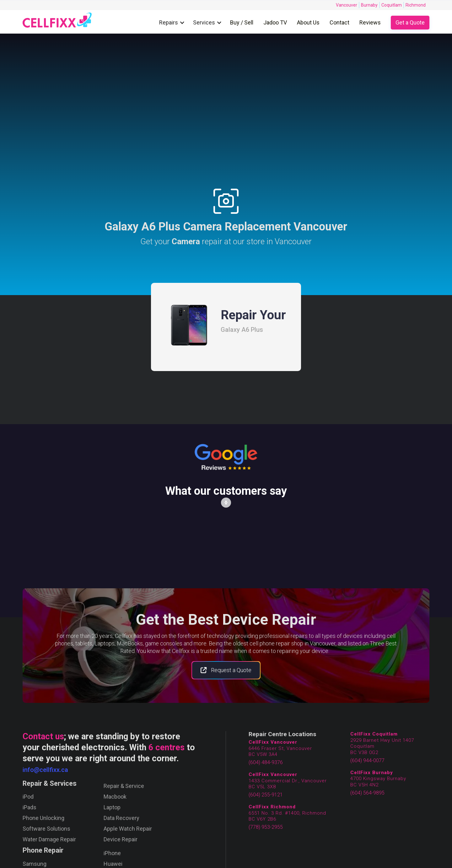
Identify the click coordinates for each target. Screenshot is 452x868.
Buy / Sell (242, 22)
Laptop (112, 807)
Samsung (35, 864)
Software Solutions (46, 829)
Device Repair (121, 839)
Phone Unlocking (43, 818)
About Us (308, 22)
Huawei (113, 864)
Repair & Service (124, 786)
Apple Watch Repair (128, 829)
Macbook (115, 797)
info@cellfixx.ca (45, 770)
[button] (174, 23)
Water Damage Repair (49, 839)
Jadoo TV (275, 22)
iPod (28, 797)
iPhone (112, 853)
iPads (30, 807)
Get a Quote (410, 22)
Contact (339, 22)
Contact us (43, 736)
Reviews (370, 22)
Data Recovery (121, 818)
